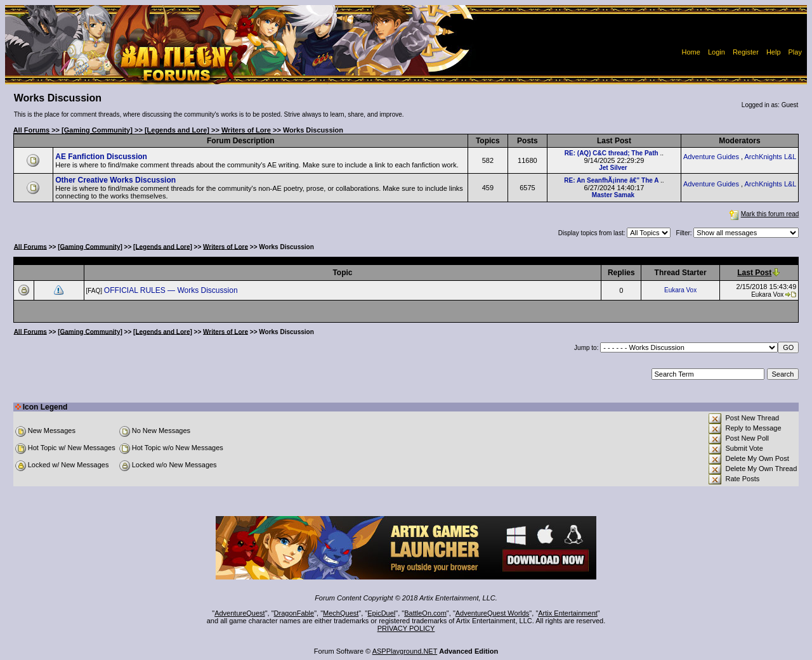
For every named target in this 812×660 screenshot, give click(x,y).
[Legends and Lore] (177, 130)
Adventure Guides (711, 157)
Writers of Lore (246, 130)
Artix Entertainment (568, 613)
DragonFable (294, 613)
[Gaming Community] (97, 130)
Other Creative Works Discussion (115, 180)
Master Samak (613, 195)
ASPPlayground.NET (405, 651)
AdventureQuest (240, 613)
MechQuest (341, 613)
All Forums (31, 130)
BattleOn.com (425, 613)
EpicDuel (381, 613)
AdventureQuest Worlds (493, 613)
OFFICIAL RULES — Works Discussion (172, 290)
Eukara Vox (680, 290)
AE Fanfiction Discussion (101, 157)
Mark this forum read (763, 214)
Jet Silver (613, 168)
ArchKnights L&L (771, 157)
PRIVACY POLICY (406, 628)
